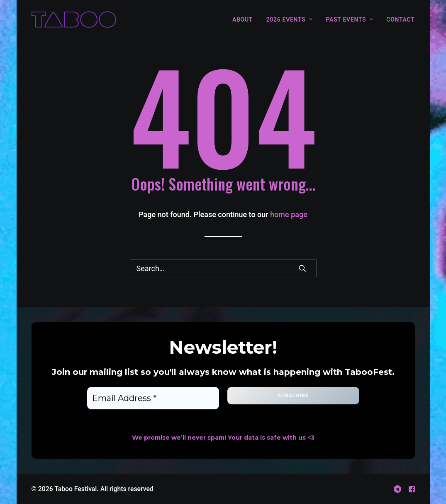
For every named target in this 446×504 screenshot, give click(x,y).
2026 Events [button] (289, 20)
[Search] (223, 268)
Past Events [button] (349, 20)
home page (289, 214)
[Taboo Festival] (74, 20)
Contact (400, 20)
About (242, 20)
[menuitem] (245, 20)
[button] (302, 268)
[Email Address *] (153, 398)
